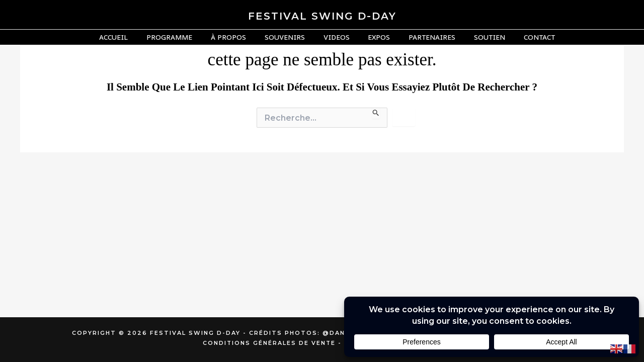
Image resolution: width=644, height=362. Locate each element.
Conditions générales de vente (269, 343)
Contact (522, 37)
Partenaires (423, 37)
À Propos (237, 37)
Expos (375, 37)
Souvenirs (289, 37)
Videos (337, 37)
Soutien (476, 37)
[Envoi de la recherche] (376, 113)
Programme (183, 37)
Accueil (132, 37)
